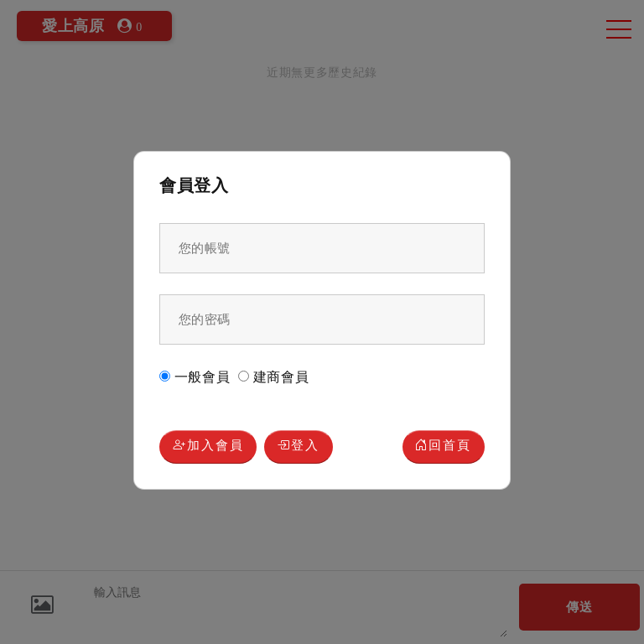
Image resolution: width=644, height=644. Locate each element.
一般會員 (195, 377)
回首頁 (443, 447)
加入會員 (208, 447)
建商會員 (274, 377)
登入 (298, 447)
